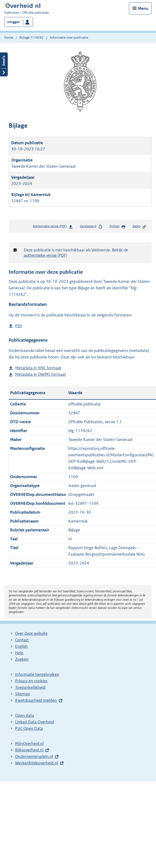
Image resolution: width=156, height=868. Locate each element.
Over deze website (31, 633)
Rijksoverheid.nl (29, 750)
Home (9, 37)
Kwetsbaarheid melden (36, 700)
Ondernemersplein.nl (34, 756)
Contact (22, 640)
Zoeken (22, 659)
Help (19, 653)
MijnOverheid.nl (29, 743)
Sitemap (23, 694)
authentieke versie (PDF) (45, 255)
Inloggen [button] (14, 22)
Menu (143, 8)
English (21, 646)
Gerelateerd (91, 226)
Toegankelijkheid (30, 687)
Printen (118, 226)
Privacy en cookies (31, 681)
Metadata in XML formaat (38, 368)
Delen (139, 226)
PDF (19, 326)
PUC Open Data (29, 728)
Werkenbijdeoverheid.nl (37, 763)
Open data (25, 715)
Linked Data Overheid (35, 722)
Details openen (4, 70)
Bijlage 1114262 (32, 37)
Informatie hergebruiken (37, 674)
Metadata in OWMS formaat (40, 374)
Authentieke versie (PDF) (53, 227)
